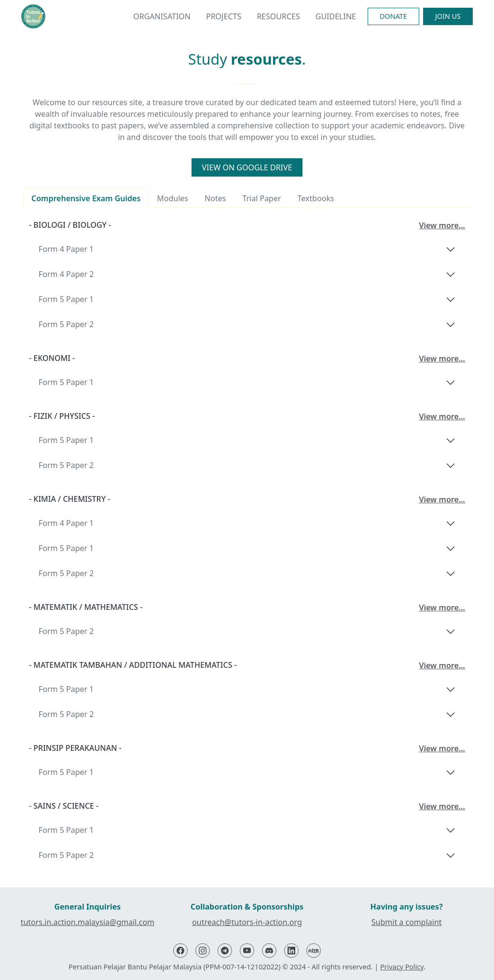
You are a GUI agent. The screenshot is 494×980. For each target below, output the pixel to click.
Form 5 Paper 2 (66, 324)
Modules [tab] (172, 198)
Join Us (448, 16)
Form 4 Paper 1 (66, 249)
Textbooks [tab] (316, 198)
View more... (442, 225)
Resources (278, 16)
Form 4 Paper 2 (66, 274)
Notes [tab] (215, 198)
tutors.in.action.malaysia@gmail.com (88, 922)
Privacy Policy (402, 967)
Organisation (162, 16)
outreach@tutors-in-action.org (247, 922)
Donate (393, 16)
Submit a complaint (407, 922)
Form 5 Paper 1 (66, 299)
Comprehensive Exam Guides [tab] (86, 198)
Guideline (336, 16)
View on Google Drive (247, 167)
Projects (224, 16)
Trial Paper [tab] (261, 198)
